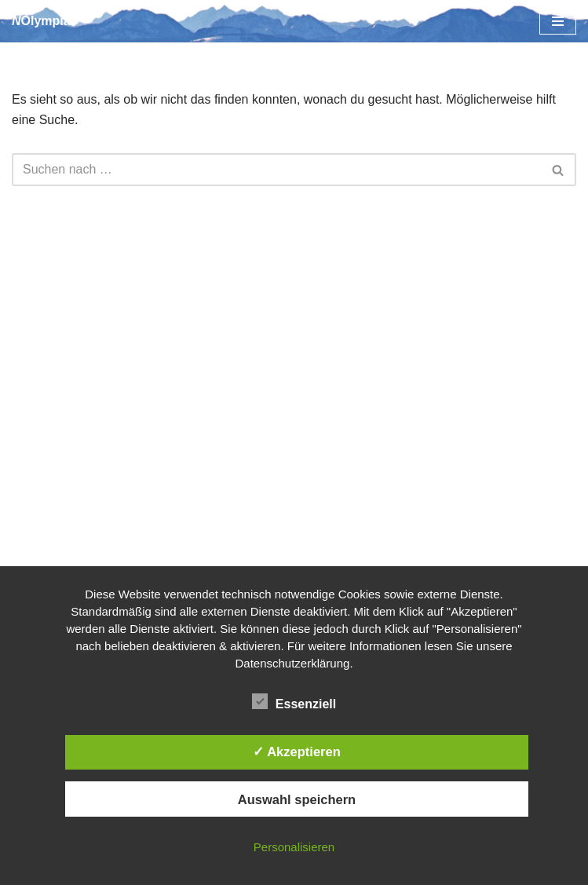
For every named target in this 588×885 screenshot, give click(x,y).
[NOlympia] (41, 21)
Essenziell (294, 701)
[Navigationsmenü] (558, 21)
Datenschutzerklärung (292, 663)
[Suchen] (276, 170)
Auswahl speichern (297, 799)
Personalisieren (294, 847)
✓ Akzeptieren (297, 752)
